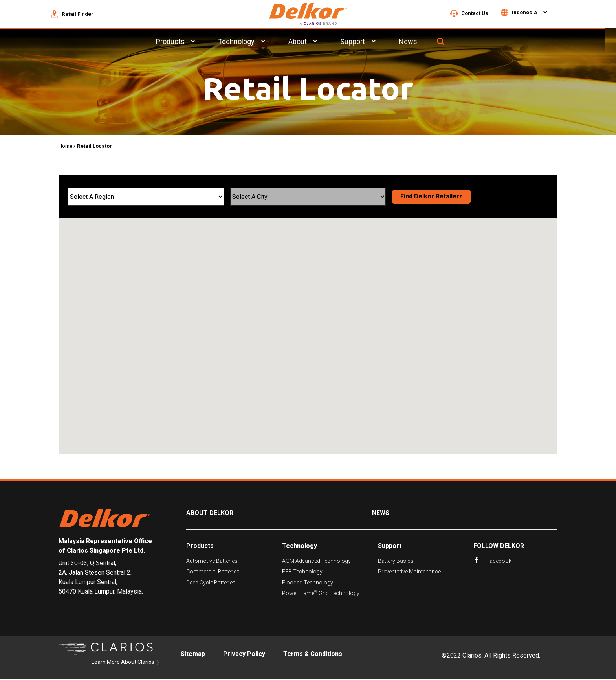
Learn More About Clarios (123, 663)
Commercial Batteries (213, 573)
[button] (82, 15)
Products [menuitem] (181, 43)
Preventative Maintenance (409, 573)
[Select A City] (308, 198)
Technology (300, 547)
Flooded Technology (308, 584)
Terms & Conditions (313, 655)
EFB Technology (302, 573)
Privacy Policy (244, 655)
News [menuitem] (419, 43)
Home (65, 147)
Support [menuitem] (364, 43)
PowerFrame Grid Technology (321, 594)
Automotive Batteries (212, 562)
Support (390, 547)
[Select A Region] (146, 198)
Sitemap (193, 655)
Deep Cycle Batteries (211, 584)
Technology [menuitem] (247, 43)
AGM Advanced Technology (316, 562)
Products (200, 547)
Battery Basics (396, 562)
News (381, 514)
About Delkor (210, 514)
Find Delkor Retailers (432, 198)
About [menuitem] (308, 43)
